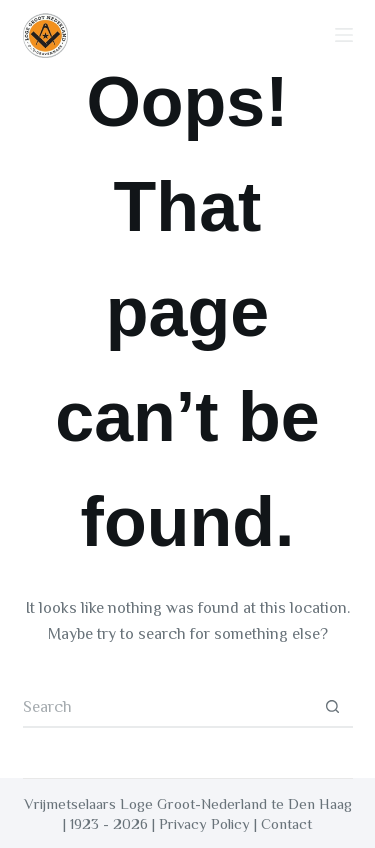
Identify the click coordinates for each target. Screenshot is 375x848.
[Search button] (333, 708)
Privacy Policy (204, 823)
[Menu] (344, 35)
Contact (286, 823)
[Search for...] (168, 708)
